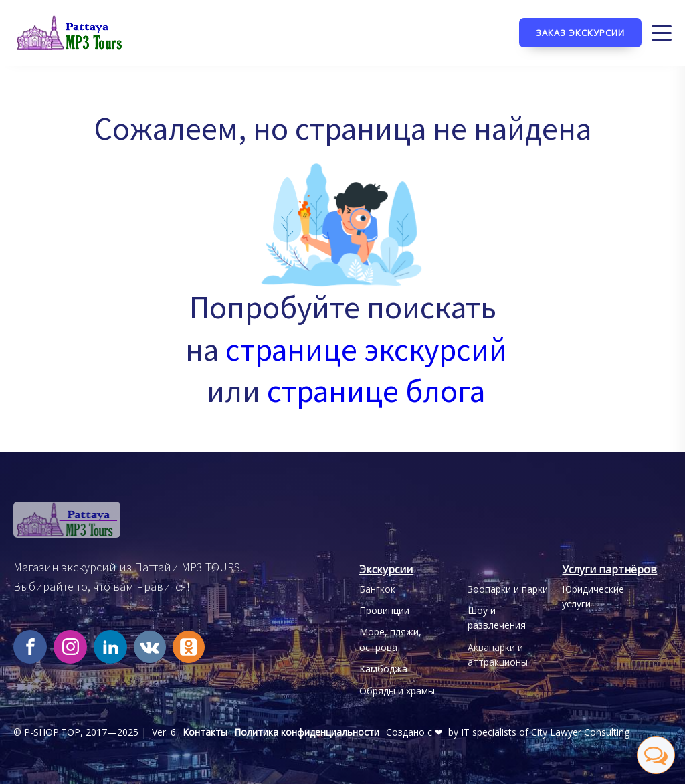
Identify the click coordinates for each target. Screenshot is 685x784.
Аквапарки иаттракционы (498, 655)
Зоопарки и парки (508, 589)
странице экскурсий (366, 349)
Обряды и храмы (397, 691)
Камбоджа (383, 669)
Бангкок (377, 589)
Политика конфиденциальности (307, 732)
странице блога (376, 391)
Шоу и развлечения (497, 618)
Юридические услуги (593, 596)
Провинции (384, 610)
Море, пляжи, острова (390, 639)
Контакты (205, 732)
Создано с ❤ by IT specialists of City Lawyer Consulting (508, 732)
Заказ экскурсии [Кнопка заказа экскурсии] (580, 33)
